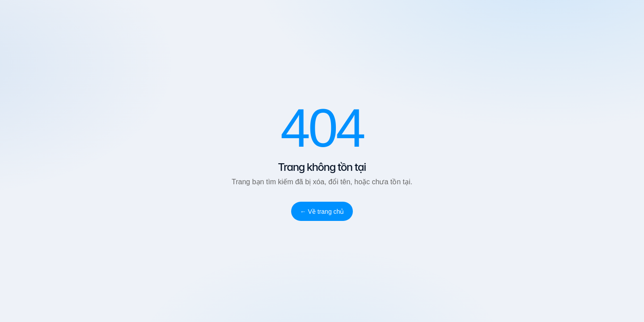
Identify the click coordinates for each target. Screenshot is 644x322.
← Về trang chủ (322, 212)
